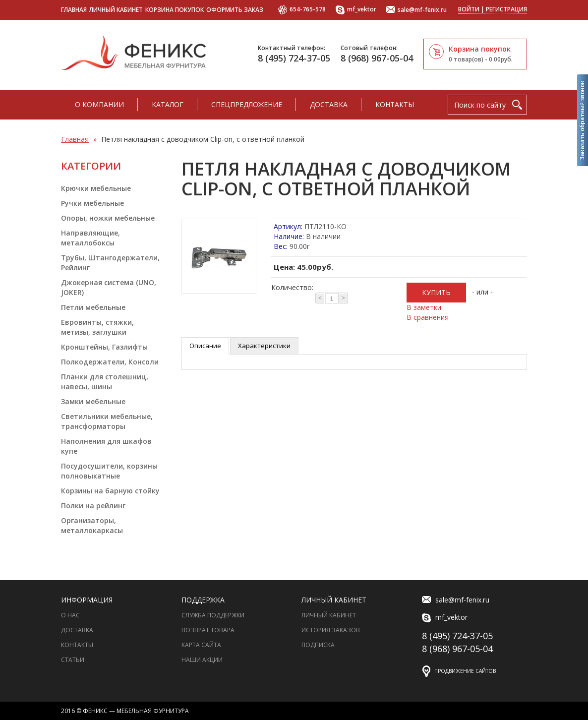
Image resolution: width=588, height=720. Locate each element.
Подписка (318, 645)
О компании (99, 104)
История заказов (331, 630)
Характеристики (264, 346)
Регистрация (506, 9)
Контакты (395, 104)
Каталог (168, 104)
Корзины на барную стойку (110, 491)
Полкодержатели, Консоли (110, 362)
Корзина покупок (175, 10)
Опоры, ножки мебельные (108, 218)
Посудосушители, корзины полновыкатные (109, 471)
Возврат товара (208, 630)
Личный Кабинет (329, 615)
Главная (74, 10)
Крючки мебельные (96, 188)
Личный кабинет (116, 10)
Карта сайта (201, 645)
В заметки (424, 307)
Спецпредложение (247, 104)
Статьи (73, 660)
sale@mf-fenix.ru (416, 10)
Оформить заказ (235, 10)
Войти (469, 9)
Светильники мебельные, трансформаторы (107, 421)
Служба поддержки (213, 615)
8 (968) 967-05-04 (377, 58)
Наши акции (202, 660)
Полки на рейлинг (93, 506)
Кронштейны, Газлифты (104, 347)
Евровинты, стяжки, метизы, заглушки (97, 327)
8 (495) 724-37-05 (294, 58)
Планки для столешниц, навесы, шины (105, 382)
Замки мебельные (93, 401)
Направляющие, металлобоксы (90, 238)
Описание (205, 346)
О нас (70, 615)
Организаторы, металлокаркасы (92, 525)
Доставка (329, 104)
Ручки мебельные (92, 203)
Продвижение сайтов (465, 671)
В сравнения (428, 317)
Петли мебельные (93, 307)
